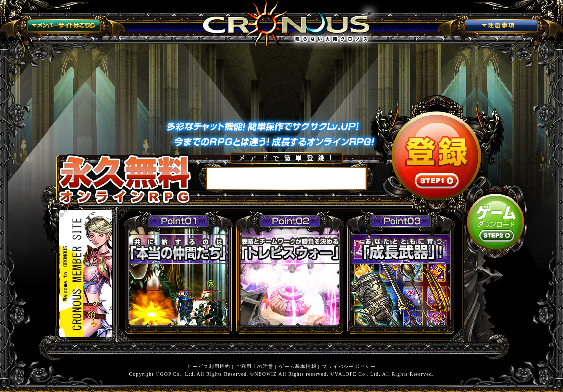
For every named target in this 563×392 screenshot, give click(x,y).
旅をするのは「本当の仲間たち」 (178, 271)
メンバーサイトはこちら (63, 28)
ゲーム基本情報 (298, 366)
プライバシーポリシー (349, 366)
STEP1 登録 (437, 156)
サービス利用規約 (208, 366)
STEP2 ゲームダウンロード (496, 222)
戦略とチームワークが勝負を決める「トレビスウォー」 (290, 271)
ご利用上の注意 (255, 366)
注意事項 (500, 28)
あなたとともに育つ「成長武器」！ (401, 271)
